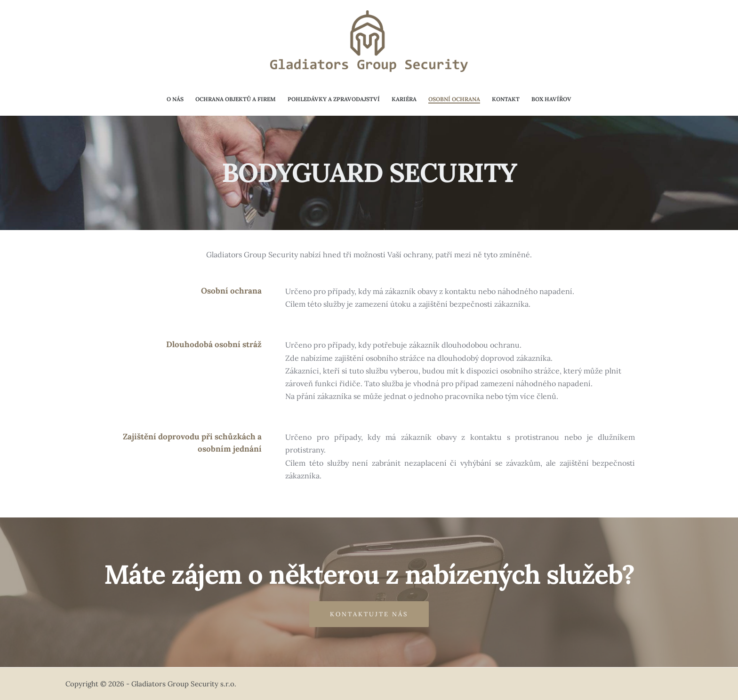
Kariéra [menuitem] (404, 99)
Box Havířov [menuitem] (551, 99)
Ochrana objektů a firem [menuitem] (236, 99)
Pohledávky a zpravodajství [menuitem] (334, 99)
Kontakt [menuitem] (506, 99)
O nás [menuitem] (175, 99)
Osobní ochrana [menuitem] (454, 99)
